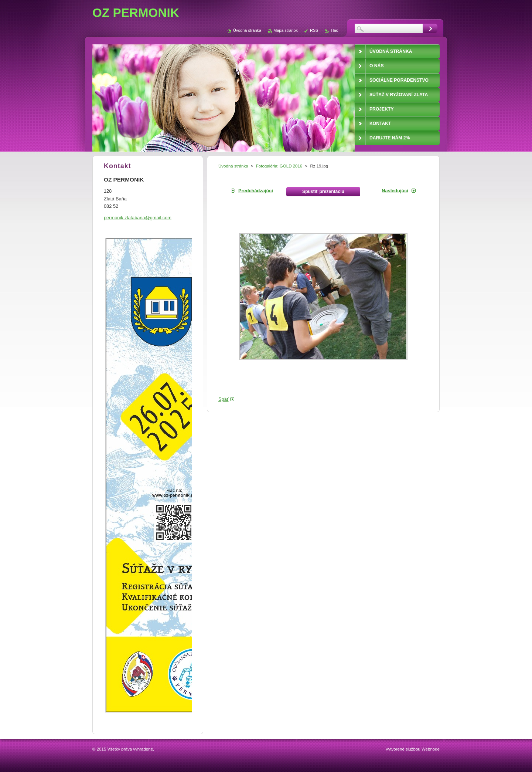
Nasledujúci (395, 191)
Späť (224, 399)
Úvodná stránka (233, 166)
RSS (314, 30)
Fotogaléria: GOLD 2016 (279, 166)
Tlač (334, 30)
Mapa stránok (286, 30)
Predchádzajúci (256, 191)
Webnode (431, 749)
